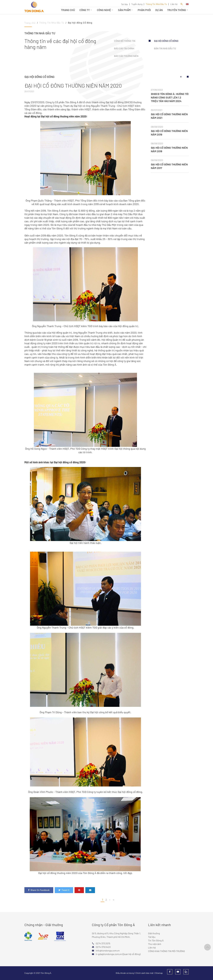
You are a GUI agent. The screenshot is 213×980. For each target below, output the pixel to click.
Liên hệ (174, 4)
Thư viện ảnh (155, 944)
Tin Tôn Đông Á (156, 940)
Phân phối (144, 10)
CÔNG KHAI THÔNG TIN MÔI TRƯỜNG (166, 951)
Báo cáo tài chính (124, 48)
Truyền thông (178, 10)
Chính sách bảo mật (144, 973)
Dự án (159, 10)
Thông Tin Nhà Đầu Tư (156, 4)
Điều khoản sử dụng (125, 973)
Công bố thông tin (125, 41)
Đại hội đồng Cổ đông (166, 41)
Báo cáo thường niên (126, 56)
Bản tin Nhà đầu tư (165, 48)
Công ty (86, 10)
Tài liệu (124, 4)
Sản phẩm (126, 10)
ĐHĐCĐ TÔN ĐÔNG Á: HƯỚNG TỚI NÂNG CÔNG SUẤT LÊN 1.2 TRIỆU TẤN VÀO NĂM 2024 (170, 97)
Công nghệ (105, 10)
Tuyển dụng (137, 4)
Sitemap (159, 973)
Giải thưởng (154, 933)
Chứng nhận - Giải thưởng (44, 925)
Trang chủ (68, 10)
